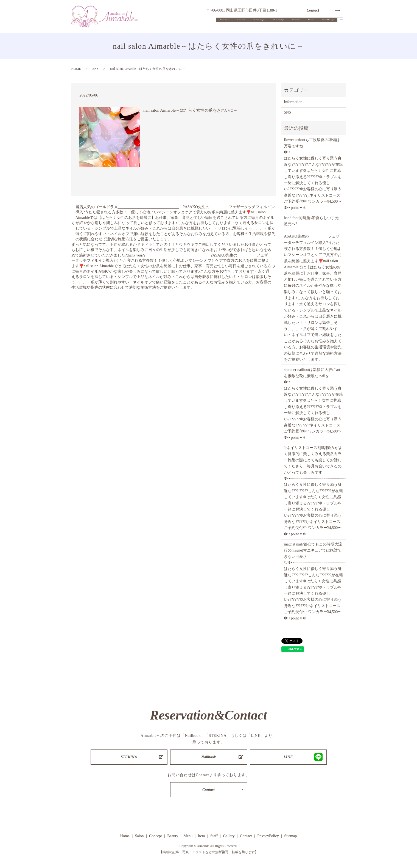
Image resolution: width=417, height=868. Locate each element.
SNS (96, 69)
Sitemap (290, 836)
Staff (214, 836)
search (342, 26)
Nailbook (208, 757)
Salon (255, 26)
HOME (76, 69)
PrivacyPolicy (268, 836)
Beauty (287, 26)
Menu (302, 26)
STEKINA (129, 757)
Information (293, 102)
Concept (271, 26)
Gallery (329, 26)
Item (315, 26)
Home (241, 26)
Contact (313, 10)
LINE (288, 757)
